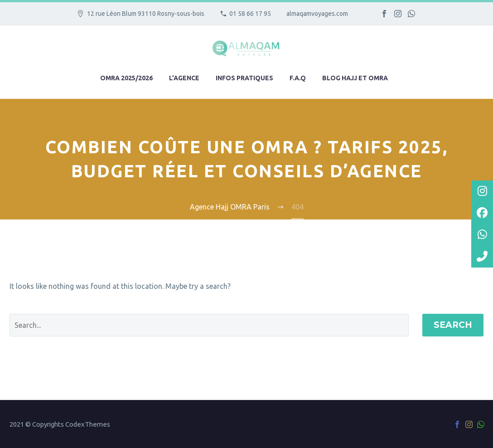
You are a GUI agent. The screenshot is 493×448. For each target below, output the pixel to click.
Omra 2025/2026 (126, 78)
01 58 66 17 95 (250, 14)
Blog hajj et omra (355, 78)
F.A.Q (298, 78)
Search (453, 325)
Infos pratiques (244, 78)
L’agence (184, 78)
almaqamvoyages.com (317, 14)
